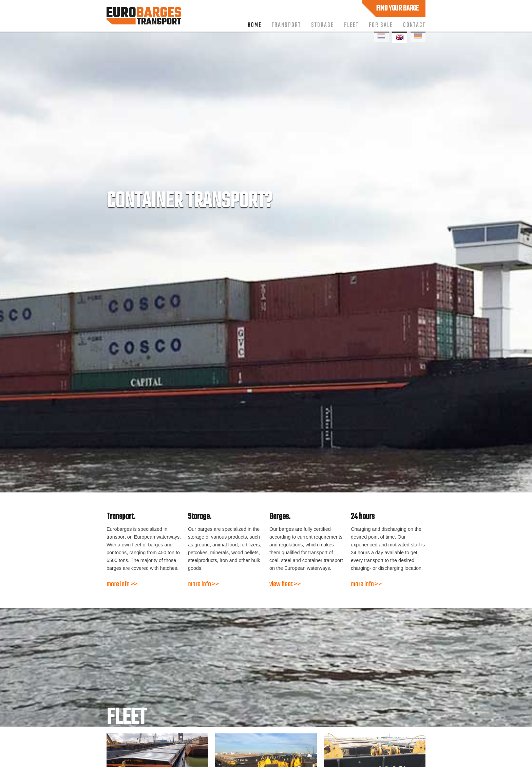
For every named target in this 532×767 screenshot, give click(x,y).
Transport (286, 25)
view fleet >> (285, 584)
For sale (381, 25)
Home (255, 25)
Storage (322, 25)
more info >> (122, 584)
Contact (414, 25)
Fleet (351, 25)
